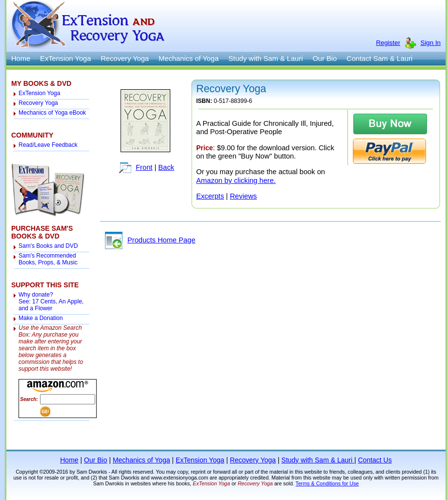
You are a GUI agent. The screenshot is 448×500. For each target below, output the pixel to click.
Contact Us (375, 460)
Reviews (243, 196)
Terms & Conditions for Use (327, 483)
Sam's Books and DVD (48, 246)
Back (166, 167)
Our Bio (325, 59)
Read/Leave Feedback (48, 145)
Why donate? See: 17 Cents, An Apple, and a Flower (51, 301)
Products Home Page (150, 240)
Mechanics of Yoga (189, 59)
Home (21, 59)
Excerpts (210, 196)
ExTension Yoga (65, 59)
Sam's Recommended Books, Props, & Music (48, 259)
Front (144, 167)
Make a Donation (41, 318)
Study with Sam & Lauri (265, 59)
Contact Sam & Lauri (379, 59)
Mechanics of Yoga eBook (52, 113)
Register (388, 43)
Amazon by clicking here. (236, 180)
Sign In (431, 43)
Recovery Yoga (125, 59)
